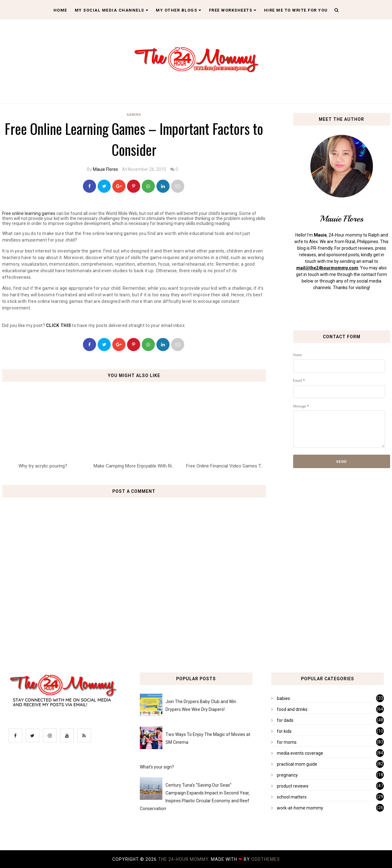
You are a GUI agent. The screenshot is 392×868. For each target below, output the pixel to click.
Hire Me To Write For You (296, 10)
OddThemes (266, 859)
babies (283, 698)
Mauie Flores (105, 169)
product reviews (293, 786)
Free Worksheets (233, 10)
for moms (287, 742)
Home (60, 10)
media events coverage (300, 753)
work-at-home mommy (300, 808)
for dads (285, 720)
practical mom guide (297, 764)
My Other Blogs (179, 10)
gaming (134, 115)
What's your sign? (157, 767)
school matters (292, 797)
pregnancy (287, 775)
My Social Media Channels (112, 10)
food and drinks (292, 709)
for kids (284, 731)
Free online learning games (29, 213)
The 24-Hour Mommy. (184, 859)
